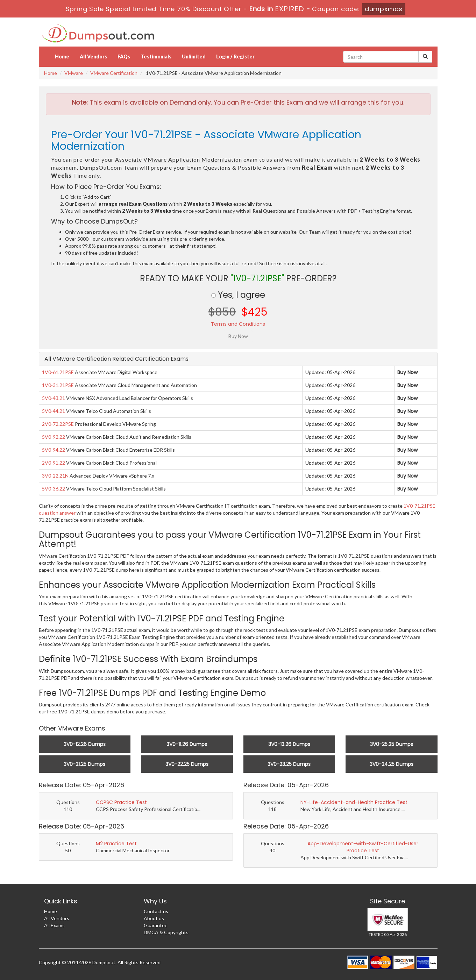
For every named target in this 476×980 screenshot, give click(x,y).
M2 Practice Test (116, 844)
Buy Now (407, 372)
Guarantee (156, 925)
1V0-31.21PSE (58, 385)
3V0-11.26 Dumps (187, 744)
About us (154, 918)
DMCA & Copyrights (166, 932)
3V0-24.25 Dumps (392, 764)
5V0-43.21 (54, 398)
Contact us (156, 911)
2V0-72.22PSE (58, 424)
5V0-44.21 (54, 411)
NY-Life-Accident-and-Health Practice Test (354, 802)
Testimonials (156, 57)
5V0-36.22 (54, 489)
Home (62, 57)
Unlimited (194, 57)
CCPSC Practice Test (121, 802)
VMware (74, 73)
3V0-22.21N (55, 476)
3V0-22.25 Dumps (187, 764)
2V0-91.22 (54, 463)
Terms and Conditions (238, 324)
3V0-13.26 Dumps (289, 744)
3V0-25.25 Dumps (392, 744)
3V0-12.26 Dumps (85, 744)
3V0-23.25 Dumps (289, 764)
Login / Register (235, 57)
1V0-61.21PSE (58, 372)
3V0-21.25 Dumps (84, 764)
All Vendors (93, 57)
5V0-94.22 (54, 450)
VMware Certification (114, 73)
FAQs (124, 57)
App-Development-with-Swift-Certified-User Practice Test (363, 847)
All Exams (54, 925)
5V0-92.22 (54, 437)
